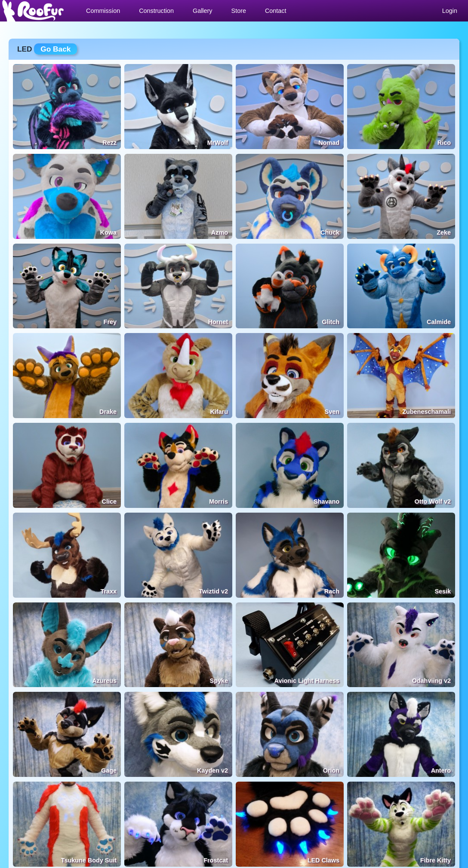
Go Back (55, 49)
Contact (276, 11)
